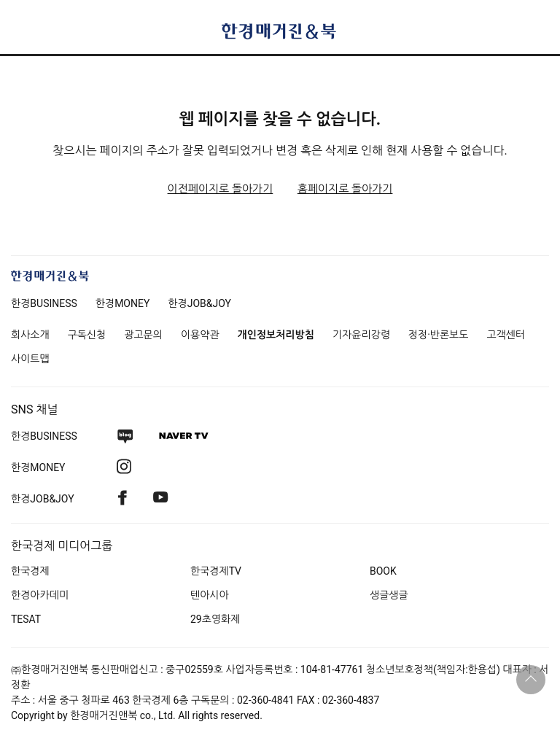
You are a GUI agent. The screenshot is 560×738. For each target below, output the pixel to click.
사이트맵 (30, 359)
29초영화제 (215, 619)
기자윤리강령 (361, 335)
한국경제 (30, 571)
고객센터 (506, 335)
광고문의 (143, 335)
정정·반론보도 (439, 335)
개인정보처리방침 (276, 335)
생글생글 (389, 595)
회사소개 (30, 335)
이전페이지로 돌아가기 (221, 189)
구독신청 (87, 335)
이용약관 (200, 335)
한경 (44, 303)
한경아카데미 (40, 595)
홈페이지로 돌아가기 (345, 189)
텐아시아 (210, 595)
